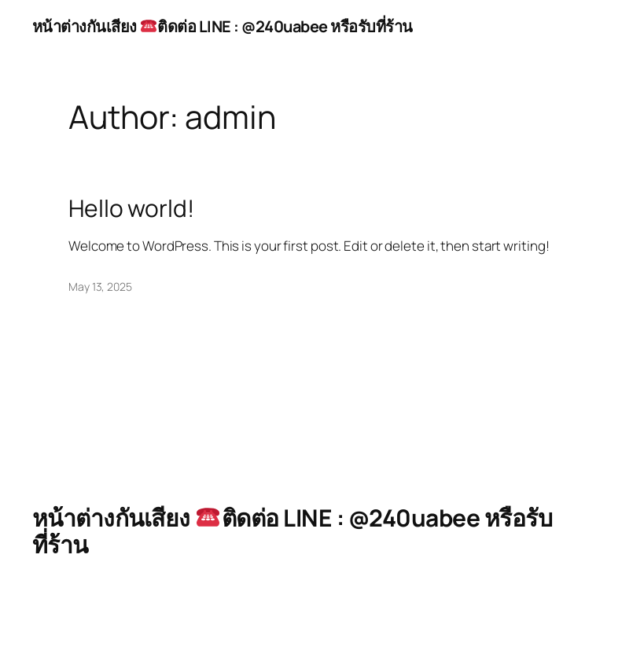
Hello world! (131, 208)
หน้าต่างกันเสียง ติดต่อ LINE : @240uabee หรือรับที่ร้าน (223, 26)
